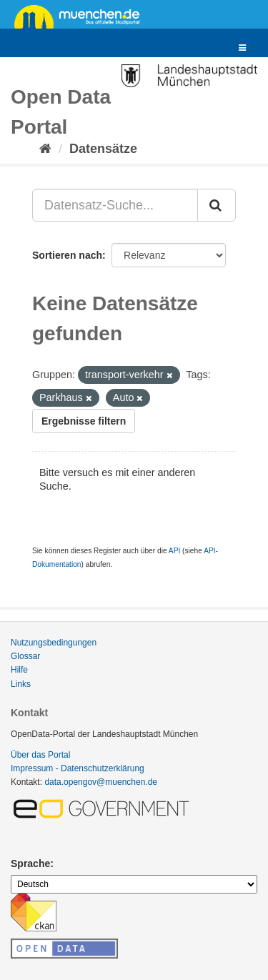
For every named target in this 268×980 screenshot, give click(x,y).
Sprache (30, 863)
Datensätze (103, 149)
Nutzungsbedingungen (54, 643)
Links (21, 684)
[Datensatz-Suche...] (115, 205)
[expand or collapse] (242, 48)
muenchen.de (82, 16)
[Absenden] (217, 205)
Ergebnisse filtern (84, 421)
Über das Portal (40, 755)
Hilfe (19, 670)
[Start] (45, 149)
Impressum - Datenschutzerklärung (78, 768)
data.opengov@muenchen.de (101, 782)
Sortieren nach (67, 255)
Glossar (25, 656)
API (174, 551)
